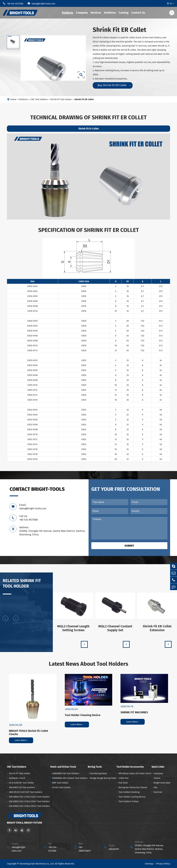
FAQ (155, 787)
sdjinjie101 (114, 849)
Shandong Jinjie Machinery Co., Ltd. (37, 864)
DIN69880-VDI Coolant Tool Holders (70, 778)
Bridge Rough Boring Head (103, 778)
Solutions (110, 13)
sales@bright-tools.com (41, 3)
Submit (129, 546)
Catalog (124, 13)
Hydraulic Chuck (17, 778)
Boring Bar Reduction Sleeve (133, 787)
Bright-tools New (162, 783)
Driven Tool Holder (62, 787)
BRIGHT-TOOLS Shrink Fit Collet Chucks (29, 732)
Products (68, 13)
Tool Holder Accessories (130, 767)
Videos (157, 778)
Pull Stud (123, 783)
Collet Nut (124, 778)
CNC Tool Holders (39, 100)
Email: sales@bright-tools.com (33, 507)
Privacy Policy (163, 864)
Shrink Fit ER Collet (84, 100)
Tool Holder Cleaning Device (83, 715)
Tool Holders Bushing (129, 792)
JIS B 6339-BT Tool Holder (21, 783)
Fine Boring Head (98, 773)
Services (96, 13)
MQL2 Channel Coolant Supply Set (115, 630)
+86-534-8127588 (13, 3)
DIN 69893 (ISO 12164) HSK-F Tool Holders (29, 801)
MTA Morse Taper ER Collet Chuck (135, 773)
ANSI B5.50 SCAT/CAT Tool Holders (26, 792)
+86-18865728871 (85, 849)
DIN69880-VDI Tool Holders (66, 773)
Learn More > (21, 740)
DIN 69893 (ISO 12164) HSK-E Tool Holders (29, 806)
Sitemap (149, 864)
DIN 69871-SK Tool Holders (22, 787)
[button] (6, 621)
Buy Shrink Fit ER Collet (114, 85)
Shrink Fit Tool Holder (61, 100)
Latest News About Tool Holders (88, 664)
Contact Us (138, 13)
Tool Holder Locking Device (132, 797)
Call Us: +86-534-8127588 (28, 518)
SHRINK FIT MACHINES (134, 712)
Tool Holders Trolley (129, 801)
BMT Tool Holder (60, 783)
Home (13, 100)
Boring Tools (95, 767)
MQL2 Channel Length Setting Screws (73, 630)
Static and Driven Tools (63, 767)
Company (82, 13)
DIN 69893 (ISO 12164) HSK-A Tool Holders (29, 797)
